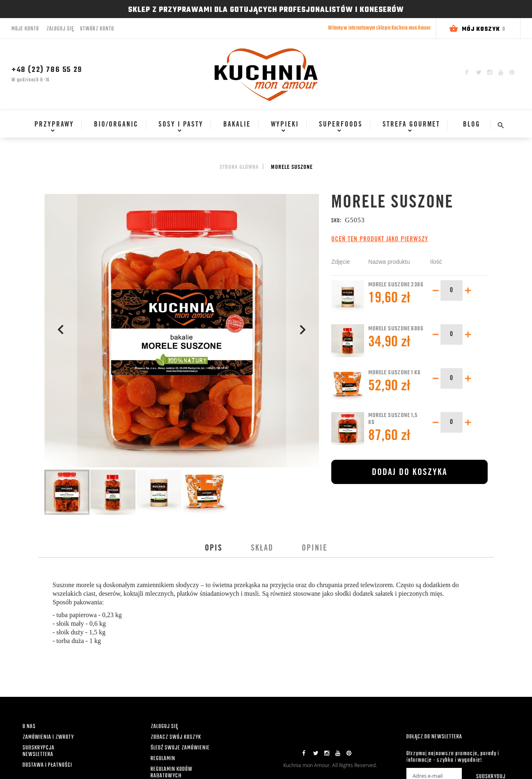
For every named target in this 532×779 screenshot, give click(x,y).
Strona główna (239, 168)
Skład (262, 549)
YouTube (501, 72)
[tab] (214, 549)
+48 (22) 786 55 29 (47, 70)
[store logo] (266, 74)
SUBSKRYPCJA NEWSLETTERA (39, 751)
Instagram (490, 72)
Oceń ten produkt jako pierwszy (380, 240)
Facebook (467, 72)
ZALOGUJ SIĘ (164, 727)
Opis (214, 549)
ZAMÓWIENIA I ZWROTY (48, 737)
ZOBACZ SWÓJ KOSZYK (176, 737)
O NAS (29, 727)
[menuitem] (52, 125)
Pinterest (512, 72)
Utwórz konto (97, 29)
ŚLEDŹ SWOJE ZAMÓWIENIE (180, 748)
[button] (61, 331)
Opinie (315, 549)
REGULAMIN (163, 759)
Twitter (479, 72)
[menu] (257, 129)
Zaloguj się (60, 29)
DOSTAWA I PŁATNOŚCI (47, 765)
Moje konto (25, 29)
